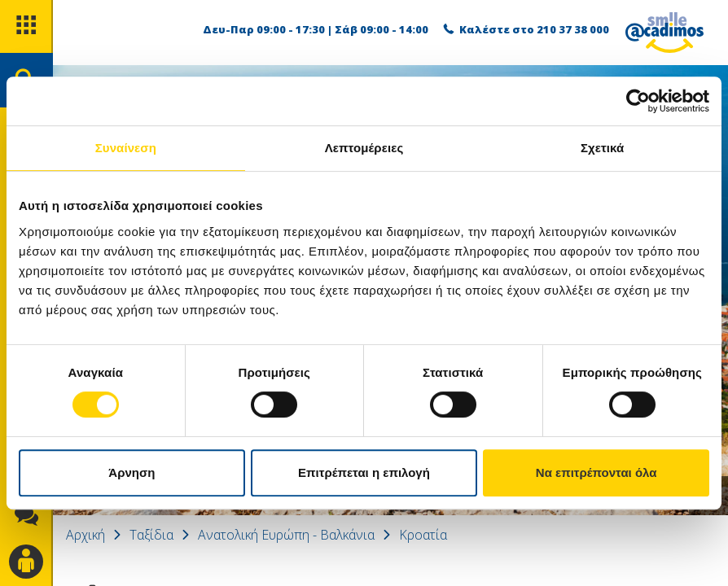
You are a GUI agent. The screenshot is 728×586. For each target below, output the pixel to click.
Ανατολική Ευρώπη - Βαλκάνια (286, 535)
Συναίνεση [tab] (126, 148)
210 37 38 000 (573, 29)
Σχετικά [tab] (602, 148)
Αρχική (86, 535)
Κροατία (423, 535)
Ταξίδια (151, 535)
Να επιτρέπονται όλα (596, 472)
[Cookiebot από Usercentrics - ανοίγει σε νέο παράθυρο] (638, 101)
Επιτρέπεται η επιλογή (364, 472)
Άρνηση (132, 472)
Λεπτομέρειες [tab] (364, 148)
